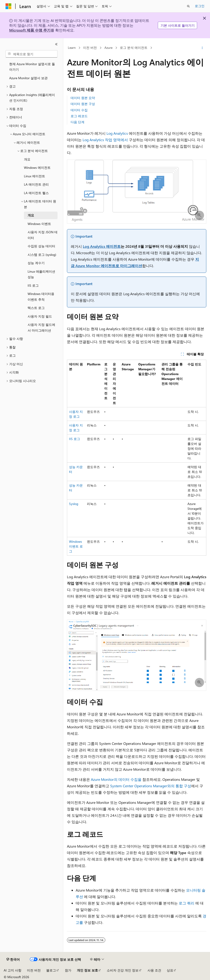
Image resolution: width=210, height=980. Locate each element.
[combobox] (32, 54)
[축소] (56, 44)
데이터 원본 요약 (83, 98)
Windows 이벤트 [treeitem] (39, 224)
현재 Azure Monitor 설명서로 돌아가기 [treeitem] (32, 67)
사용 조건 (154, 970)
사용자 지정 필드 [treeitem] (40, 316)
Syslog (74, 504)
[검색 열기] (188, 6)
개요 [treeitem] (27, 159)
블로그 (51, 970)
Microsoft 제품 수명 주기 (30, 30)
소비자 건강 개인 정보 (123, 970)
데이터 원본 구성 (83, 104)
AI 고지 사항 (13, 970)
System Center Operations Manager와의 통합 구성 (151, 786)
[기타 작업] (202, 48)
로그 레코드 (79, 116)
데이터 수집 (79, 110)
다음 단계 (78, 122)
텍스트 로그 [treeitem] (36, 308)
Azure (108, 48)
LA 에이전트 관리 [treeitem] (36, 184)
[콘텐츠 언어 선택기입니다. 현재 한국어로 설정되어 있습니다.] (13, 960)
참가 (68, 970)
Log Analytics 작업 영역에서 (105, 140)
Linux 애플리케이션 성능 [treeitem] (41, 274)
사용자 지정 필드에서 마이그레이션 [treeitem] (41, 327)
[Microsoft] (9, 6)
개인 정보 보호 (87, 970)
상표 (170, 970)
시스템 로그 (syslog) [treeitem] (42, 255)
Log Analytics (117, 133)
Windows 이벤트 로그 (76, 546)
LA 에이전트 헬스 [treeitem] (36, 193)
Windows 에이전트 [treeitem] (37, 168)
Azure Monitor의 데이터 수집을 (116, 779)
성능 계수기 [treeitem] (36, 263)
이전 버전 (90, 48)
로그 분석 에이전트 (134, 48)
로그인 (200, 6)
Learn (72, 48)
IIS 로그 (75, 439)
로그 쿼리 (187, 903)
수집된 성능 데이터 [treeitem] (41, 246)
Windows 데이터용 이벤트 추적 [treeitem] (41, 297)
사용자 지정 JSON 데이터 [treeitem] (43, 235)
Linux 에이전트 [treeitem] (35, 176)
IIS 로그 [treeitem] (33, 285)
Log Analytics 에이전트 (102, 246)
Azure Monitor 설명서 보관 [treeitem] (28, 78)
